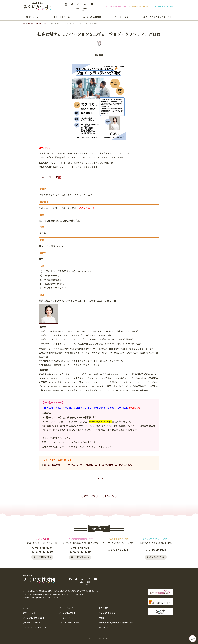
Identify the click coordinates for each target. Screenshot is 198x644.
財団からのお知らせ (107, 613)
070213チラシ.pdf (48, 177)
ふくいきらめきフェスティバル (157, 17)
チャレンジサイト (122, 17)
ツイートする (89, 496)
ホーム (26, 608)
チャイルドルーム (62, 17)
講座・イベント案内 (35, 23)
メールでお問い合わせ (43, 557)
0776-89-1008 (157, 549)
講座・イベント (33, 17)
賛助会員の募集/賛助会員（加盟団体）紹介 (116, 623)
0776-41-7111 (119, 549)
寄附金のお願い (105, 627)
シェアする (109, 496)
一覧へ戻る (100, 478)
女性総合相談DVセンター (33, 623)
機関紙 (102, 618)
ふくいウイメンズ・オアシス (164, 6)
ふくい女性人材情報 (92, 17)
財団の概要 (103, 608)
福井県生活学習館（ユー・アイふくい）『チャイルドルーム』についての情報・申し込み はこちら (88, 465)
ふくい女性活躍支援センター (115, 6)
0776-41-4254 (44, 547)
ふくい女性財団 (104, 638)
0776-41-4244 (82, 547)
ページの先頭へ (192, 638)
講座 (46, 23)
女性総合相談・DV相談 (140, 6)
